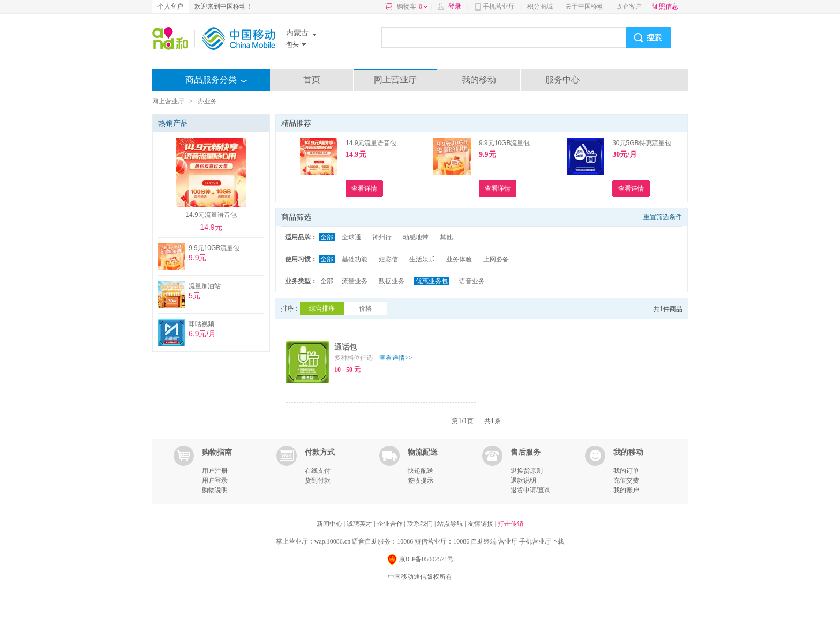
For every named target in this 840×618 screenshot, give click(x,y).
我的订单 (626, 471)
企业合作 (391, 524)
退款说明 (523, 480)
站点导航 (451, 524)
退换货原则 (527, 471)
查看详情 (396, 358)
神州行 (382, 237)
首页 (312, 80)
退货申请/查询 (531, 490)
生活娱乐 (422, 259)
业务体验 (459, 259)
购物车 (412, 6)
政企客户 (629, 6)
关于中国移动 (584, 6)
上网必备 (496, 259)
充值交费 (626, 480)
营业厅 (508, 541)
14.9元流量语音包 (371, 143)
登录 (455, 6)
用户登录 (215, 480)
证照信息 (665, 6)
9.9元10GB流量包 (504, 143)
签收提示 (421, 480)
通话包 (346, 347)
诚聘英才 (360, 524)
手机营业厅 (499, 6)
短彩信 (388, 259)
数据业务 (392, 281)
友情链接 (481, 524)
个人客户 (170, 6)
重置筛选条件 (663, 217)
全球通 (351, 237)
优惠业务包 (432, 281)
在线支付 (318, 471)
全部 (327, 237)
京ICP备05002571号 (420, 560)
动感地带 (416, 237)
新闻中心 (330, 524)
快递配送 (421, 471)
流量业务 (355, 281)
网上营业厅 (395, 80)
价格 (365, 308)
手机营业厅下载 (542, 541)
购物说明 (215, 490)
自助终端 (484, 541)
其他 (446, 237)
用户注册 (215, 471)
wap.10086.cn (332, 541)
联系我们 (421, 524)
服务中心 (562, 80)
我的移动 (479, 80)
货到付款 (318, 480)
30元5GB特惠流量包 (642, 143)
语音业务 (472, 281)
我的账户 (626, 490)
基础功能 (355, 259)
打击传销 (511, 524)
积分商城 (540, 6)
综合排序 (322, 308)
